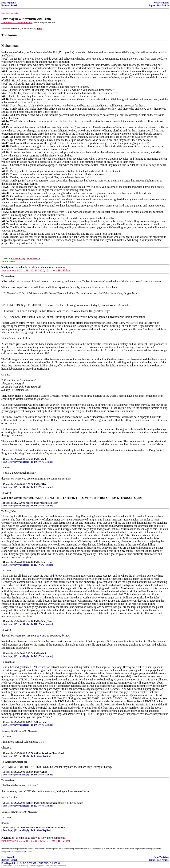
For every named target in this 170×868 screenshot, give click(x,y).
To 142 (34, 656)
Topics (152, 5)
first (4, 270)
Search (14, 5)
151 (3, 803)
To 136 (34, 506)
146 (3, 653)
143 (3, 503)
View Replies (46, 462)
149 (3, 753)
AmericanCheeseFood (53, 753)
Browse (5, 5)
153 (3, 828)
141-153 (61, 270)
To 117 (34, 565)
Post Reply (8, 462)
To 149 (34, 775)
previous (11, 270)
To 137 (34, 487)
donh (44, 459)
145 (3, 621)
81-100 (29, 270)
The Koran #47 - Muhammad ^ (17, 22)
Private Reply (22, 462)
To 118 (34, 624)
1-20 (19, 270)
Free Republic (9, 3)
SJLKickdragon (50, 803)
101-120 (39, 270)
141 (3, 459)
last (68, 270)
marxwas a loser (50, 503)
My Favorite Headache (53, 828)
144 (3, 562)
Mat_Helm (47, 562)
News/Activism (161, 3)
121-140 (50, 270)
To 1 (33, 756)
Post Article (163, 5)
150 (3, 772)
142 (3, 484)
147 (3, 722)
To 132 (34, 806)
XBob (44, 484)
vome (44, 722)
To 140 (34, 462)
